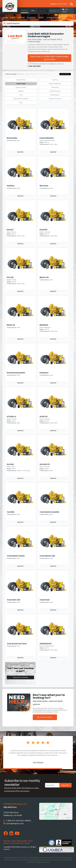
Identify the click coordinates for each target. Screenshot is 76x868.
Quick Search (11, 24)
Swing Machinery (55, 95)
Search (14, 841)
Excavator (31, 18)
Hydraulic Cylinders (21, 87)
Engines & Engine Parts (55, 84)
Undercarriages (21, 84)
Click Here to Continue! (20, 677)
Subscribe (65, 785)
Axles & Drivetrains (55, 91)
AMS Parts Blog (22, 841)
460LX (41, 18)
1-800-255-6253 (62, 4)
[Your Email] (52, 785)
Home (5, 18)
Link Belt (21, 18)
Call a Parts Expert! (45, 717)
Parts (12, 18)
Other (21, 103)
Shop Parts (7, 841)
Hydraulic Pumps (21, 80)
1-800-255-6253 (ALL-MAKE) (19, 821)
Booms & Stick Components (21, 99)
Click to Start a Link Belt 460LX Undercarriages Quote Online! (49, 58)
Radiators (21, 91)
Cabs (21, 95)
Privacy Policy (15, 843)
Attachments (55, 87)
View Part (20, 152)
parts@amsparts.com (15, 823)
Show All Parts (65, 74)
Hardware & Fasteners (55, 99)
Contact (27, 843)
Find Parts (24, 11)
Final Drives (55, 80)
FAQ (22, 843)
